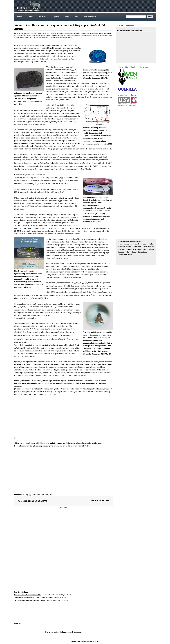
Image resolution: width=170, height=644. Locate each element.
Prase (129, 249)
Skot (128, 252)
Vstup (67, 17)
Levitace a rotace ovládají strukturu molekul (28, 595)
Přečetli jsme (137, 249)
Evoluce (144, 244)
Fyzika (151, 244)
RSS (77, 17)
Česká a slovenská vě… (126, 244)
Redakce (20, 17)
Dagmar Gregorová (36, 501)
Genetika (121, 247)
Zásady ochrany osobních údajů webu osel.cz (85, 641)
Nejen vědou (137, 247)
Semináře (121, 252)
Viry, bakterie (143, 252)
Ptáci (145, 249)
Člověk (137, 244)
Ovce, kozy (122, 249)
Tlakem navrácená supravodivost (24, 598)
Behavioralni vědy (136, 241)
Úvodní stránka (123, 241)
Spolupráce (43, 17)
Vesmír (134, 252)
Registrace (56, 17)
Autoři (31, 17)
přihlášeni (78, 632)
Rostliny (151, 249)
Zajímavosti (122, 254)
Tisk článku (63, 507)
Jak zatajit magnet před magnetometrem (27, 600)
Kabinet (129, 247)
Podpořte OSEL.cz (90, 17)
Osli (145, 247)
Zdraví (130, 254)
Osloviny (151, 247)
